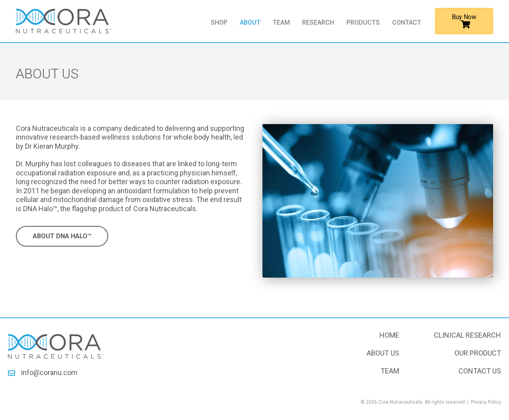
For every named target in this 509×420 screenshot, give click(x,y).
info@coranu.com (49, 372)
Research (318, 23)
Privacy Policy (486, 402)
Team (281, 23)
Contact (407, 23)
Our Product (478, 353)
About (250, 23)
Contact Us (480, 371)
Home (389, 335)
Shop (219, 23)
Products (363, 23)
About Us (383, 353)
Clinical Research (467, 335)
